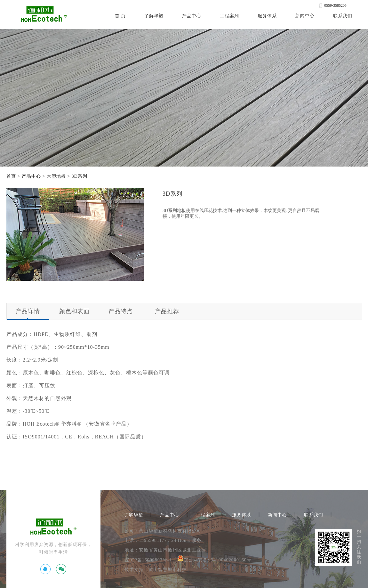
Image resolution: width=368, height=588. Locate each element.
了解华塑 (154, 16)
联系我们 (343, 16)
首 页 (120, 16)
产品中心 (192, 16)
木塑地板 (56, 176)
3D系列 (80, 176)
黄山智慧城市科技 (168, 570)
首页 (11, 176)
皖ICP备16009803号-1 (148, 560)
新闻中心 (305, 16)
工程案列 (229, 16)
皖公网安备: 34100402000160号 (214, 560)
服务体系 (267, 16)
